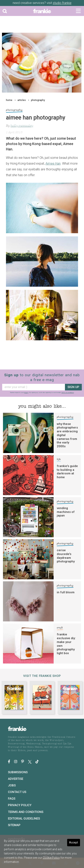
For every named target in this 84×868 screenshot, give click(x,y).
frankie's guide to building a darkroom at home (67, 472)
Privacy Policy (20, 805)
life (59, 460)
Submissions (18, 772)
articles (22, 100)
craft (60, 628)
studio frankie (62, 3)
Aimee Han (53, 163)
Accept (74, 842)
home (9, 100)
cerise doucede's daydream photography (66, 556)
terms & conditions (68, 393)
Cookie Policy (51, 858)
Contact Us (17, 792)
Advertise (16, 779)
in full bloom (66, 592)
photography (38, 100)
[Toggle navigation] (78, 11)
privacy (26, 393)
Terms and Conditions (26, 812)
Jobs (12, 785)
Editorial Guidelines (24, 819)
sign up (73, 387)
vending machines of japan (66, 512)
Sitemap (14, 825)
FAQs (12, 799)
